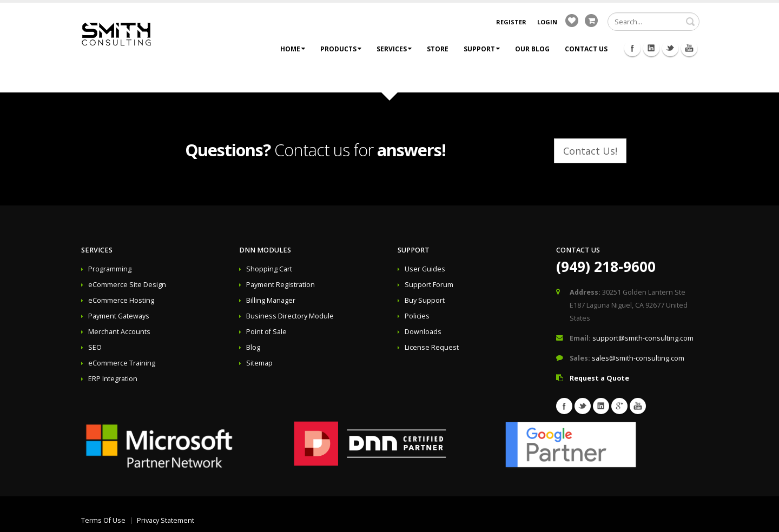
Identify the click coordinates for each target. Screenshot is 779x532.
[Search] (653, 22)
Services (394, 49)
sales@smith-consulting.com (638, 358)
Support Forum (429, 285)
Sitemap (259, 363)
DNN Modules (265, 250)
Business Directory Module (290, 316)
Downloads (423, 332)
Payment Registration (280, 285)
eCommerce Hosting (121, 300)
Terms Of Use (103, 520)
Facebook (632, 48)
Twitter (670, 48)
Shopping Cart (269, 269)
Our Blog (532, 49)
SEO (95, 347)
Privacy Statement (166, 520)
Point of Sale (266, 332)
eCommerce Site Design (127, 285)
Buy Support (425, 300)
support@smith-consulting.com (643, 338)
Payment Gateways (119, 316)
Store (438, 49)
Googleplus (619, 406)
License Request (432, 347)
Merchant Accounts (119, 332)
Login (547, 22)
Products (341, 49)
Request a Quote (599, 378)
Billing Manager (271, 300)
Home (293, 49)
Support (482, 49)
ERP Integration (113, 379)
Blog (253, 347)
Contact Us (586, 49)
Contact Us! (590, 151)
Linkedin (651, 48)
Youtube (689, 48)
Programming (110, 269)
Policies (417, 316)
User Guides (425, 269)
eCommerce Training (122, 363)
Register (511, 22)
